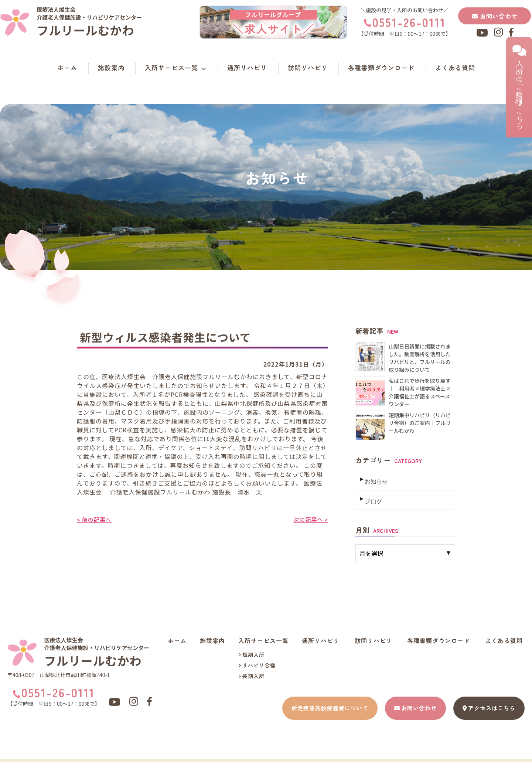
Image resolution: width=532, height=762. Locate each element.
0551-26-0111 (409, 22)
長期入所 (251, 670)
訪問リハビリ (308, 67)
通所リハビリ (247, 67)
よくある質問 (455, 67)
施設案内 (111, 67)
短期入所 (251, 649)
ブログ (373, 495)
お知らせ (376, 479)
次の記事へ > (310, 519)
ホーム (67, 67)
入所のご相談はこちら (519, 87)
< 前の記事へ (95, 519)
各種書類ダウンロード (381, 67)
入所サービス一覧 (176, 67)
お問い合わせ (495, 16)
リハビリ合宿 (257, 660)
